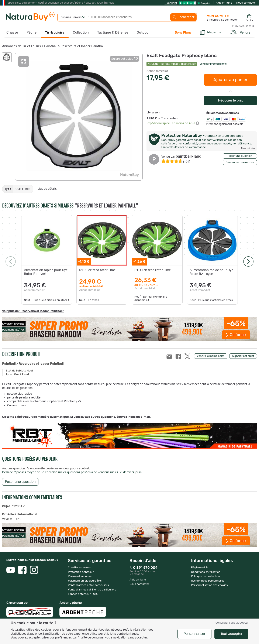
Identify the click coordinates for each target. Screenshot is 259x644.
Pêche (32, 32)
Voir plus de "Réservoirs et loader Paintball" (33, 311)
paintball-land (181, 157)
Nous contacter (246, 3)
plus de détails (47, 189)
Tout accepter (232, 634)
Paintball (51, 46)
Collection (81, 32)
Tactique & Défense (113, 32)
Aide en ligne (224, 3)
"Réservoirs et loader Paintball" (106, 206)
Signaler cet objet (243, 356)
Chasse (12, 32)
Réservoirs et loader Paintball (82, 46)
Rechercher (183, 17)
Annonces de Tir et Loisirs (22, 46)
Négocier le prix (230, 100)
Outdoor (143, 32)
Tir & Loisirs (55, 32)
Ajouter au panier (230, 80)
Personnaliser (194, 634)
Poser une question (240, 156)
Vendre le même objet (211, 356)
